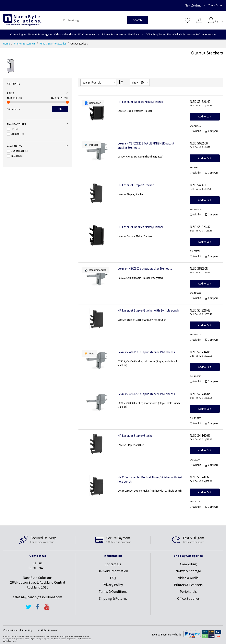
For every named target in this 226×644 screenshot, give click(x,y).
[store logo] (22, 20)
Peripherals (188, 592)
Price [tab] (11, 93)
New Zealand (193, 5)
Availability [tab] (15, 146)
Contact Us (113, 564)
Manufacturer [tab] (17, 124)
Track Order (216, 5)
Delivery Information (113, 571)
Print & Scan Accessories (53, 44)
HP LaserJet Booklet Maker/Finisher (140, 102)
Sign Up (219, 21)
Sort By (86, 83)
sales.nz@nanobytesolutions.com (38, 597)
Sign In (218, 18)
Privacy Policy (113, 585)
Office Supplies (188, 598)
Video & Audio (188, 578)
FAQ (113, 578)
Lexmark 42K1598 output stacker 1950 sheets (146, 352)
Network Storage (188, 571)
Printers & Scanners (25, 44)
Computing (188, 564)
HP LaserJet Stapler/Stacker (136, 185)
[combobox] (93, 20)
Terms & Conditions (113, 592)
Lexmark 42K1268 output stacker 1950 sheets (146, 394)
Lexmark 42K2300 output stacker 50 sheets (145, 269)
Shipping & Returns (113, 598)
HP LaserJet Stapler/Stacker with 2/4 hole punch (148, 310)
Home (7, 44)
